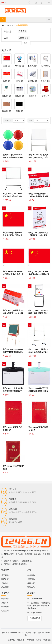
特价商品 (31, 575)
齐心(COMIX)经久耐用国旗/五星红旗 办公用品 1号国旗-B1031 (13, 274)
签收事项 (5, 587)
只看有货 (23, 31)
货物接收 (5, 583)
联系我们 (35, 618)
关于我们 (5, 575)
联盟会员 (31, 587)
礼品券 (38, 640)
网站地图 (30, 640)
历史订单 (5, 603)
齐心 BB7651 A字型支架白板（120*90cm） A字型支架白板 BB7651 (38, 157)
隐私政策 (5, 579)
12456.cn (14, 633)
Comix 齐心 (24, 38)
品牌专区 (31, 583)
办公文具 (10, 25)
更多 (26, 43)
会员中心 (5, 599)
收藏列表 (5, 607)
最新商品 (31, 579)
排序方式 (8, 120)
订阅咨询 (5, 611)
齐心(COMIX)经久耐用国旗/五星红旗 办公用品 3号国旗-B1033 (39, 274)
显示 (31, 120)
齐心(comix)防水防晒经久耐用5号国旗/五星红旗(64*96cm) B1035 (13, 235)
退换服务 (21, 640)
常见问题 (47, 640)
